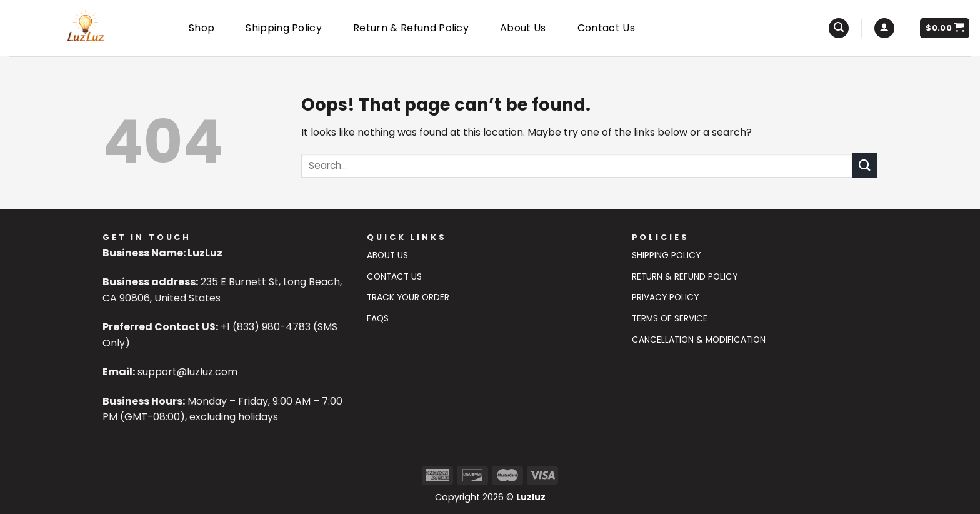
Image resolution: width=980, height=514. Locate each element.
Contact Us (606, 28)
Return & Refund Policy (411, 28)
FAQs (378, 319)
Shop (202, 28)
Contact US (394, 277)
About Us (523, 28)
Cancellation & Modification (699, 340)
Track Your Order (408, 297)
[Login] (884, 28)
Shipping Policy (284, 28)
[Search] (839, 28)
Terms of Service (670, 319)
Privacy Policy (665, 297)
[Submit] (865, 165)
